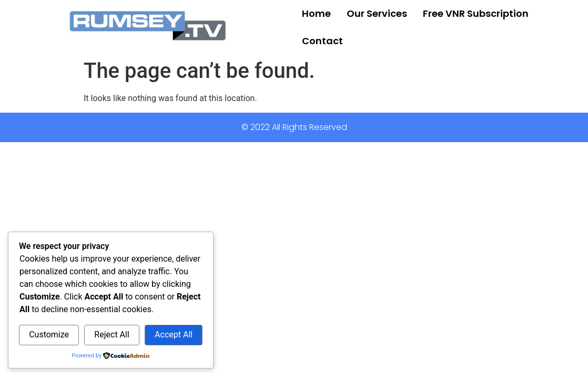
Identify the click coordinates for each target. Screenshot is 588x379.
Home (316, 13)
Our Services (377, 13)
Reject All (111, 335)
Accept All (174, 335)
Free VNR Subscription (476, 13)
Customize (49, 335)
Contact (322, 41)
